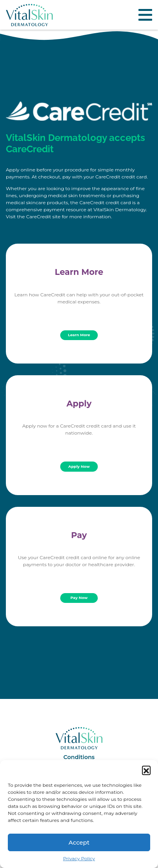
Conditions (79, 757)
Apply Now (79, 466)
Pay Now (79, 598)
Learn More (79, 335)
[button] (146, 770)
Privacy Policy (79, 858)
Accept (79, 842)
